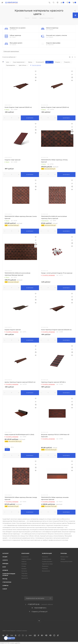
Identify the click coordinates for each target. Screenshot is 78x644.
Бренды (5, 563)
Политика (45, 569)
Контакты (24, 571)
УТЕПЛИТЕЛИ (7, 582)
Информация (47, 553)
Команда (24, 564)
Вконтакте (39, 621)
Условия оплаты (47, 559)
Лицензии (24, 576)
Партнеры (24, 573)
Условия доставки (47, 561)
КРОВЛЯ (5, 570)
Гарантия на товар (47, 564)
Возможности (46, 571)
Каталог (6, 553)
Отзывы (24, 566)
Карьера (24, 569)
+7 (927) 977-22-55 (33, 604)
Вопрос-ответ (64, 557)
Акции (5, 557)
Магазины (45, 557)
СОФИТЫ (5, 585)
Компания (25, 553)
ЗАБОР (5, 589)
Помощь (64, 553)
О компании (25, 557)
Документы (25, 578)
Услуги (5, 560)
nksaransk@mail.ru (40, 608)
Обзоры (63, 559)
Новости (24, 561)
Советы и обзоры (26, 559)
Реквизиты (45, 566)
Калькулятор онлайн (66, 561)
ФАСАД (5, 579)
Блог (4, 567)
